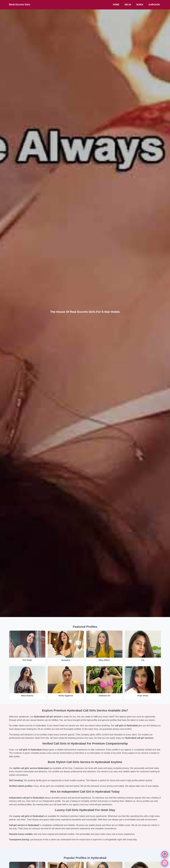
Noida (140, 5)
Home (116, 5)
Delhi (128, 5)
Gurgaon (154, 5)
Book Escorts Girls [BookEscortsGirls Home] (20, 5)
